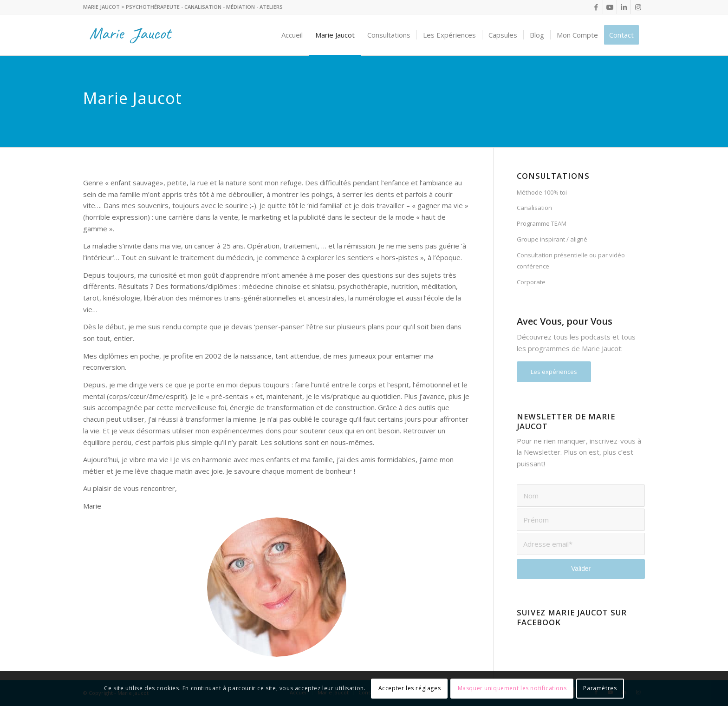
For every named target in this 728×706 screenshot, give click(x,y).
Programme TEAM (542, 223)
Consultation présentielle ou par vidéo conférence (571, 261)
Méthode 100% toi (542, 192)
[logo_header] (133, 35)
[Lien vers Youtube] (610, 7)
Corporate (531, 282)
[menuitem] (292, 35)
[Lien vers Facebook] (596, 7)
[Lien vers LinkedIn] (624, 7)
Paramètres (600, 688)
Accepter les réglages (410, 688)
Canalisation (534, 208)
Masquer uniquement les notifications (512, 688)
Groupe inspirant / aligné (552, 239)
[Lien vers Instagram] (638, 7)
